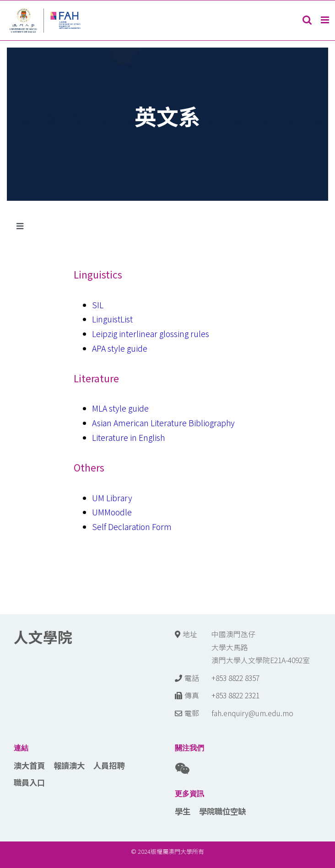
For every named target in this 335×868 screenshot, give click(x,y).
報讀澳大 (69, 765)
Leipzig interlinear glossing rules (151, 334)
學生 (183, 811)
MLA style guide (120, 408)
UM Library (112, 498)
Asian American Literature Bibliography (163, 423)
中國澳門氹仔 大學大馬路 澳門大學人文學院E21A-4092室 (261, 647)
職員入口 (29, 782)
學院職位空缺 (222, 811)
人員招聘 (109, 765)
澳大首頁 (29, 765)
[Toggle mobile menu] (326, 20)
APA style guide (120, 348)
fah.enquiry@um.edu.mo (252, 713)
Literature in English (128, 437)
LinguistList (112, 319)
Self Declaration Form (132, 527)
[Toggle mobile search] (307, 20)
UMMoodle (112, 512)
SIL (98, 305)
